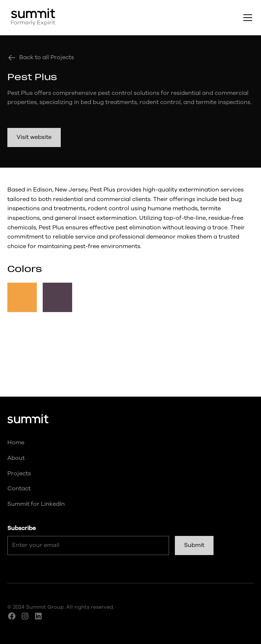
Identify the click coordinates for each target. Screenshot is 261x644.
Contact (19, 489)
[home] (31, 18)
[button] (246, 18)
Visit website (34, 137)
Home (16, 443)
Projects (19, 473)
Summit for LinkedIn (36, 504)
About (16, 458)
